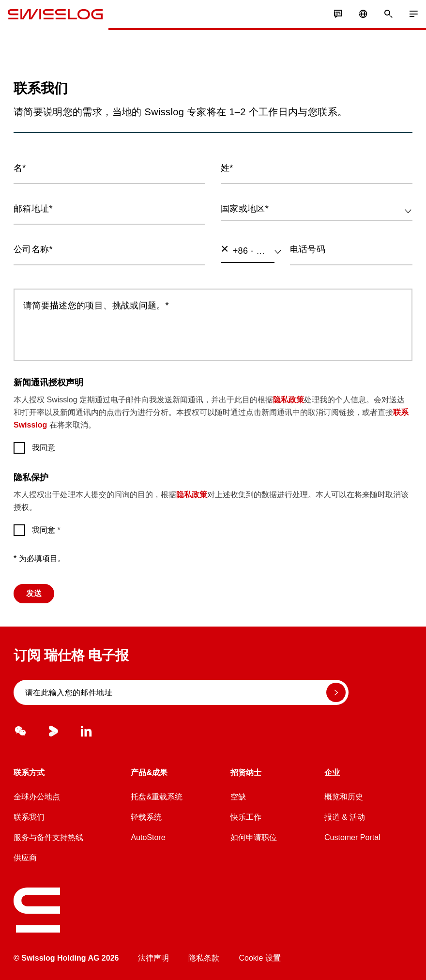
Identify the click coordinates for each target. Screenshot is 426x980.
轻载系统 (146, 817)
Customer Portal (352, 837)
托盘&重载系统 (157, 797)
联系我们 (29, 817)
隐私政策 (289, 400)
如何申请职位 (254, 837)
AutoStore (148, 837)
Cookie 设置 (259, 958)
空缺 (238, 797)
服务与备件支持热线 (48, 837)
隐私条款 (204, 958)
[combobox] (317, 209)
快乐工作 (246, 817)
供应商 (25, 858)
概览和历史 (344, 797)
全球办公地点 (37, 797)
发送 (34, 593)
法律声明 (153, 958)
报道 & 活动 (345, 817)
